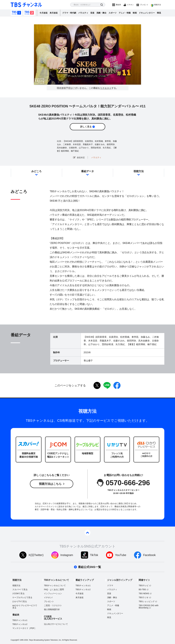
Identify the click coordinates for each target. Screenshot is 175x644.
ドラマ (110, 585)
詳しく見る (86, 127)
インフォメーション (53, 593)
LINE (107, 385)
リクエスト (106, 88)
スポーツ (113, 13)
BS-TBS (142, 589)
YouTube (121, 555)
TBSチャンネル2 (29, 13)
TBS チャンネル (26, 5)
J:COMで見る (18, 593)
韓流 (159, 13)
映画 (135, 13)
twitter (97, 385)
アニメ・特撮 (125, 13)
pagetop (87, 533)
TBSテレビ (144, 585)
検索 (102, 5)
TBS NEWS (144, 593)
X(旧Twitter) (36, 555)
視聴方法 (157, 5)
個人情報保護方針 (52, 609)
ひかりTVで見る (20, 601)
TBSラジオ (144, 597)
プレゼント (144, 5)
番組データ (87, 171)
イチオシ (130, 5)
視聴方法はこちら (50, 484)
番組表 (118, 5)
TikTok (94, 555)
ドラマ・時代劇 (69, 13)
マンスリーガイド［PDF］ (24, 628)
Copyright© (15, 640)
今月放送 (44, 13)
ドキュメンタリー (147, 13)
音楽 (92, 13)
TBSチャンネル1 (16, 13)
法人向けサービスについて (56, 624)
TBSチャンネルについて (55, 585)
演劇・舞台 (101, 13)
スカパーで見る (20, 589)
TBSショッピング (147, 601)
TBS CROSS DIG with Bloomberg (149, 607)
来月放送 (54, 13)
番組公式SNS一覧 (89, 567)
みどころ (36, 171)
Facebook (149, 555)
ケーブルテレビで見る (22, 597)
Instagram (67, 555)
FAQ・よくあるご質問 (54, 589)
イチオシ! (48, 597)
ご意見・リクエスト (53, 605)
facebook (117, 385)
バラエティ (83, 13)
